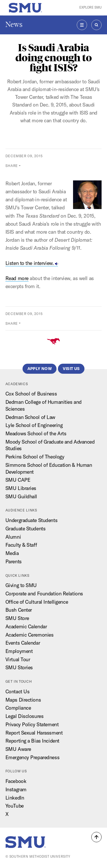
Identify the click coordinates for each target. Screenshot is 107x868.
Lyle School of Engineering (34, 425)
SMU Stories (19, 667)
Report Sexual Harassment (34, 733)
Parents (14, 561)
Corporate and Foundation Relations (44, 594)
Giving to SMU (21, 585)
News (14, 24)
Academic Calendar (26, 626)
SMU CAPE (18, 480)
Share (12, 166)
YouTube (15, 806)
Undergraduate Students (31, 520)
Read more (17, 278)
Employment (19, 651)
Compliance (18, 708)
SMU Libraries (21, 488)
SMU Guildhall (21, 496)
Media (12, 553)
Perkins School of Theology (35, 457)
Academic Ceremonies (30, 635)
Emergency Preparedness (32, 757)
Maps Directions (23, 700)
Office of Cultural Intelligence (37, 602)
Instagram (16, 789)
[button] (96, 837)
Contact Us (18, 691)
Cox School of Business (31, 394)
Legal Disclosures (25, 716)
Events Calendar (23, 643)
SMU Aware (18, 749)
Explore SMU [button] (90, 7)
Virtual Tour (18, 659)
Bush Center (19, 610)
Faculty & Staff (21, 545)
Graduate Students (26, 529)
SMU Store (17, 618)
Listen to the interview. (32, 263)
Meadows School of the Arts (36, 433)
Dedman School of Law (30, 417)
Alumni (13, 537)
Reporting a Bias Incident (32, 741)
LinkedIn (15, 798)
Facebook (16, 781)
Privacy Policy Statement (32, 724)
